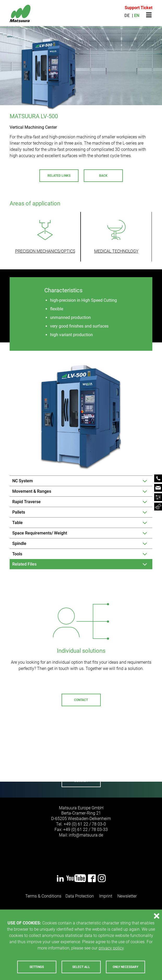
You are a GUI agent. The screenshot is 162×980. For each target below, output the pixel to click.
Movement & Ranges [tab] (32, 491)
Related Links (59, 176)
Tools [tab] (17, 554)
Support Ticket (139, 8)
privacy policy (111, 948)
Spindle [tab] (19, 544)
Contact (81, 700)
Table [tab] (17, 523)
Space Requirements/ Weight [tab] (40, 533)
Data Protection (80, 896)
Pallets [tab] (19, 512)
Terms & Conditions (43, 896)
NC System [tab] (23, 481)
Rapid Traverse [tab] (26, 502)
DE (127, 16)
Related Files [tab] (24, 564)
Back (103, 176)
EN (137, 16)
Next (150, 757)
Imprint (106, 896)
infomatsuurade (86, 835)
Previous (12, 757)
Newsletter (127, 896)
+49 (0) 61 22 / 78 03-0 (85, 824)
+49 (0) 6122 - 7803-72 (78, 756)
